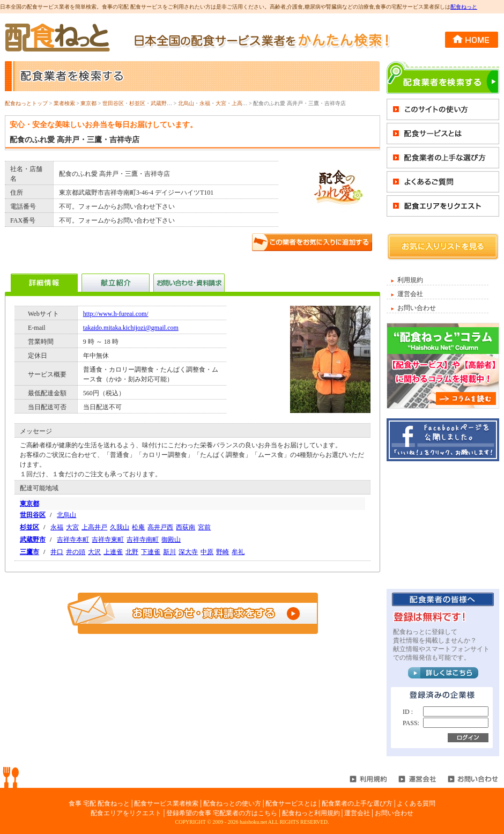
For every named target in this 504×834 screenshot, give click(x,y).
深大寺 (188, 552)
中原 (207, 552)
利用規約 (410, 280)
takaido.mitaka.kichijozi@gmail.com (131, 328)
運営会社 (410, 294)
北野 (132, 552)
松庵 (138, 527)
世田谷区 (113, 103)
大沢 (94, 552)
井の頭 (76, 552)
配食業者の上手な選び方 (357, 803)
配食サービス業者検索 (166, 803)
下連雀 (151, 552)
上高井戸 (242, 103)
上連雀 (113, 552)
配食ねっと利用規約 (311, 813)
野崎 (223, 552)
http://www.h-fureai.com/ (116, 314)
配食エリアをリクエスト (126, 813)
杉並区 (137, 103)
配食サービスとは (291, 803)
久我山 (120, 527)
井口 (57, 552)
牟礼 (238, 552)
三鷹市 (29, 552)
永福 (205, 103)
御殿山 (171, 540)
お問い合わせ (417, 308)
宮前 (204, 527)
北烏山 (186, 103)
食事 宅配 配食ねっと (99, 803)
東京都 (88, 103)
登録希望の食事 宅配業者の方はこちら (222, 813)
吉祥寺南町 (143, 540)
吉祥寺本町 (73, 540)
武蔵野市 (161, 103)
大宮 (221, 103)
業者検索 (64, 103)
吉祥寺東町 (108, 540)
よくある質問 (416, 803)
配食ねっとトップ (26, 103)
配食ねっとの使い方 (232, 803)
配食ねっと (464, 7)
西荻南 (186, 527)
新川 (169, 552)
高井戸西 (160, 527)
